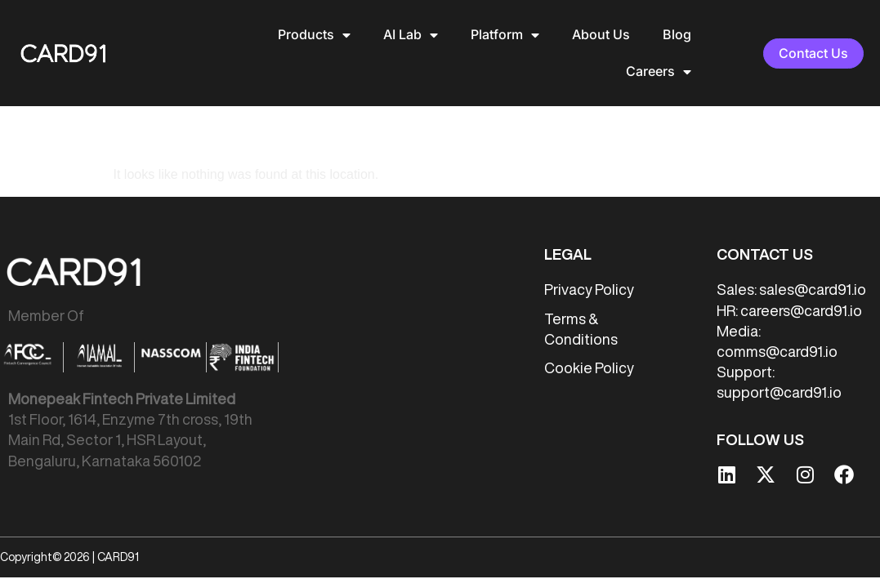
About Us (601, 34)
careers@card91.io (801, 273)
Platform (505, 35)
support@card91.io (779, 355)
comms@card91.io (777, 314)
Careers (659, 72)
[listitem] (143, 393)
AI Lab (411, 35)
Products (314, 35)
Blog (677, 34)
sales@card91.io (813, 252)
